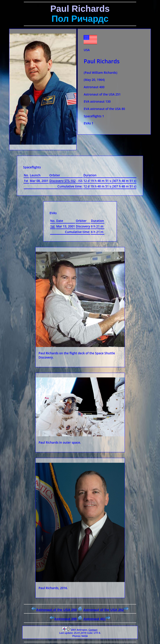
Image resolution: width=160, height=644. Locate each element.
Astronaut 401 (97, 619)
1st (53, 226)
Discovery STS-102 (63, 181)
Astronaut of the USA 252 (106, 610)
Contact (93, 630)
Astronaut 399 (63, 619)
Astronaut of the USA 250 (54, 610)
